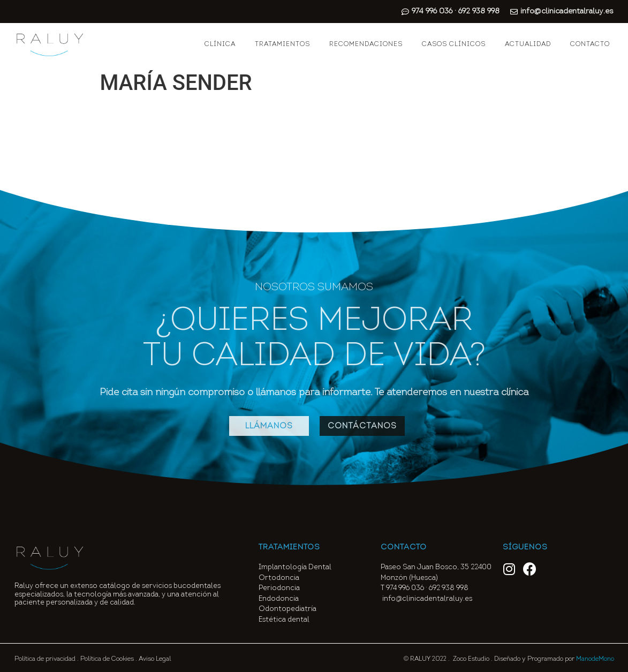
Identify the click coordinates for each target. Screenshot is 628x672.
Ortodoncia (279, 578)
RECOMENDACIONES (366, 44)
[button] (269, 426)
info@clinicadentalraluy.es (427, 599)
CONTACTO (590, 44)
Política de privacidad (45, 659)
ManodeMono (595, 659)
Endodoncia (279, 599)
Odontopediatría (287, 609)
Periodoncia (279, 588)
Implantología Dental (295, 567)
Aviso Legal (155, 659)
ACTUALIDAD (528, 44)
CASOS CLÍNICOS (454, 44)
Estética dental (284, 620)
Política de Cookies (107, 659)
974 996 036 (405, 588)
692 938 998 (449, 588)
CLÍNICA (220, 44)
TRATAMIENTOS (282, 44)
